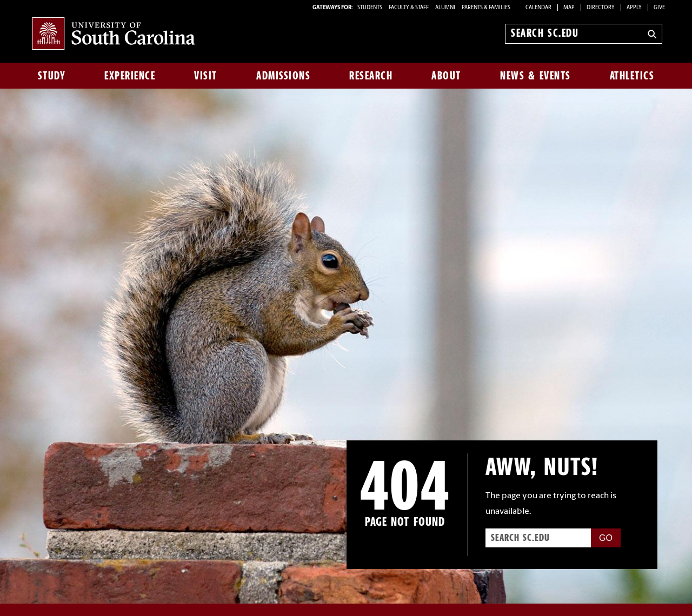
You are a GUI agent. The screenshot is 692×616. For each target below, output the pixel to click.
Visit (206, 76)
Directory (601, 8)
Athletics (632, 76)
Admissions (283, 76)
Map (569, 8)
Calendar (538, 8)
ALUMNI (445, 8)
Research (371, 76)
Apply (634, 8)
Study (52, 76)
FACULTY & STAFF (409, 8)
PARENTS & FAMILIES (486, 8)
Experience (130, 76)
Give (659, 8)
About (446, 76)
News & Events (535, 76)
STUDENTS (370, 8)
